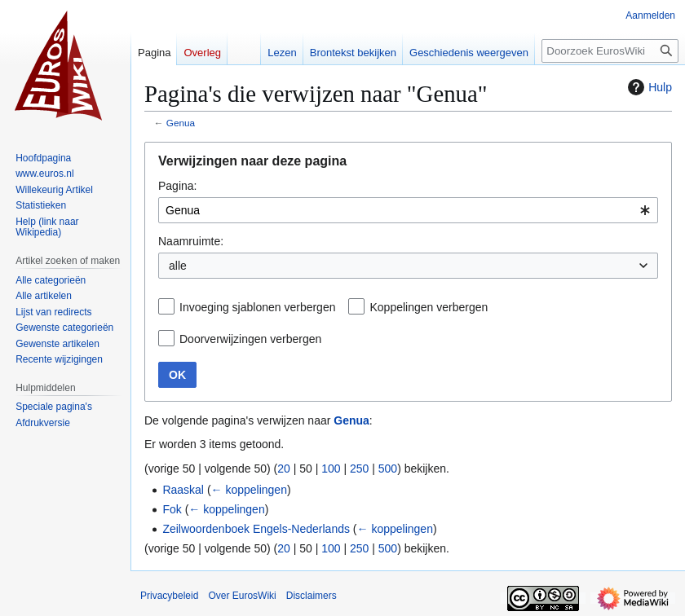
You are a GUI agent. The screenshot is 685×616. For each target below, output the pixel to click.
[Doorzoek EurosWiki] (610, 51)
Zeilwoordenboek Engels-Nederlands (256, 529)
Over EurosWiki (242, 596)
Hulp (648, 87)
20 (284, 469)
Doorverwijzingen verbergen (250, 339)
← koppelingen (249, 490)
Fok (172, 509)
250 (359, 469)
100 (331, 469)
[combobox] (408, 210)
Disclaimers (312, 596)
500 (388, 469)
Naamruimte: (191, 241)
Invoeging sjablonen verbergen (257, 307)
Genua (181, 123)
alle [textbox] (178, 266)
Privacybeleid (169, 596)
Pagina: (177, 186)
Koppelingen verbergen (429, 307)
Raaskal (183, 490)
